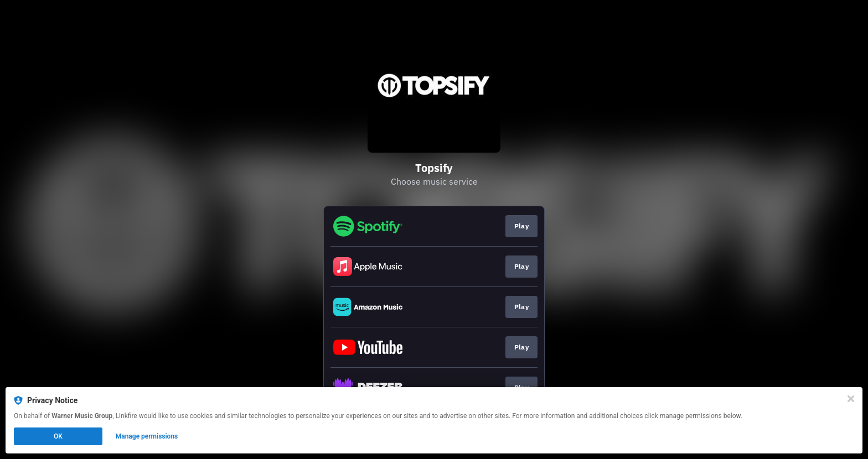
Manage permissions (147, 436)
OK (58, 436)
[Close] (851, 399)
